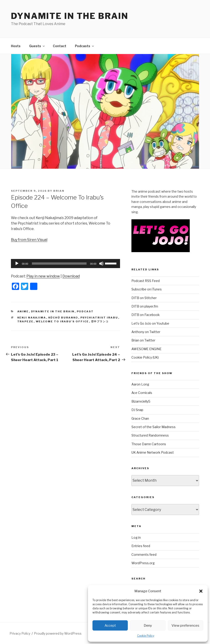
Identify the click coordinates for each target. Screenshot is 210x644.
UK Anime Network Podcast (153, 452)
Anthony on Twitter (146, 332)
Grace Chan (140, 418)
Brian (59, 191)
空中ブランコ (100, 321)
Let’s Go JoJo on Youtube (150, 323)
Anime (23, 311)
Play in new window (43, 276)
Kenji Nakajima (32, 318)
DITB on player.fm (145, 306)
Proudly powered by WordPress (58, 633)
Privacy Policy (20, 633)
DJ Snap (137, 410)
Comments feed (144, 555)
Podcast (85, 311)
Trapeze (26, 321)
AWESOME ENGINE (146, 349)
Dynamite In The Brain (53, 311)
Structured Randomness (150, 435)
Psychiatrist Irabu (99, 318)
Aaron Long (140, 384)
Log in (136, 537)
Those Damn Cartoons (149, 444)
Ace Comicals (142, 393)
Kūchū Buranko (63, 318)
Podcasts (85, 46)
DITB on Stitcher (144, 298)
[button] (201, 591)
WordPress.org (143, 563)
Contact (60, 46)
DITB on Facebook (146, 315)
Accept (110, 626)
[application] (65, 264)
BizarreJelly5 (141, 401)
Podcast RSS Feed (146, 281)
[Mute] (101, 264)
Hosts (16, 46)
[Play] (17, 264)
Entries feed (141, 546)
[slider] (59, 264)
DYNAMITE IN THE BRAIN (70, 16)
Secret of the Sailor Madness (154, 427)
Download (71, 276)
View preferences (185, 626)
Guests (37, 46)
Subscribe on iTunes (147, 289)
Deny (148, 626)
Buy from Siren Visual (29, 240)
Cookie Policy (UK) (145, 357)
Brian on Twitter (143, 340)
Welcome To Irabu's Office (62, 321)
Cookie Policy (146, 636)
